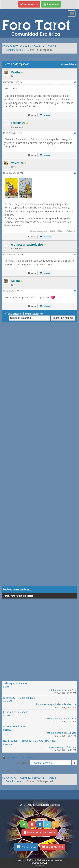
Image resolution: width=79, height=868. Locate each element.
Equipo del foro (53, 847)
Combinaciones (14, 50)
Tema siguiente (33, 314)
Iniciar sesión (29, 4)
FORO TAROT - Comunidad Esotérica (23, 46)
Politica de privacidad (39, 854)
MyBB (45, 863)
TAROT (52, 46)
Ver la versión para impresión (21, 758)
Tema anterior (14, 314)
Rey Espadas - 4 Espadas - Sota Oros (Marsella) (30, 741)
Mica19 (7, 716)
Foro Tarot (22, 860)
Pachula (72, 719)
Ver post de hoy (39, 816)
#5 (75, 291)
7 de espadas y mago (15, 684)
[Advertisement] (39, 458)
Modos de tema (69, 64)
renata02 (8, 701)
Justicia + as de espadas (16, 712)
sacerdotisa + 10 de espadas (19, 698)
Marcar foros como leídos (39, 832)
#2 (75, 133)
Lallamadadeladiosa (66, 704)
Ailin (74, 690)
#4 (75, 255)
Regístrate (51, 4)
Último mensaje (59, 690)
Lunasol (72, 733)
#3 (75, 173)
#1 (75, 82)
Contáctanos (26, 847)
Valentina (71, 231)
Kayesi (6, 687)
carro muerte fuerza (14, 726)
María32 (7, 730)
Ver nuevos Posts (40, 810)
